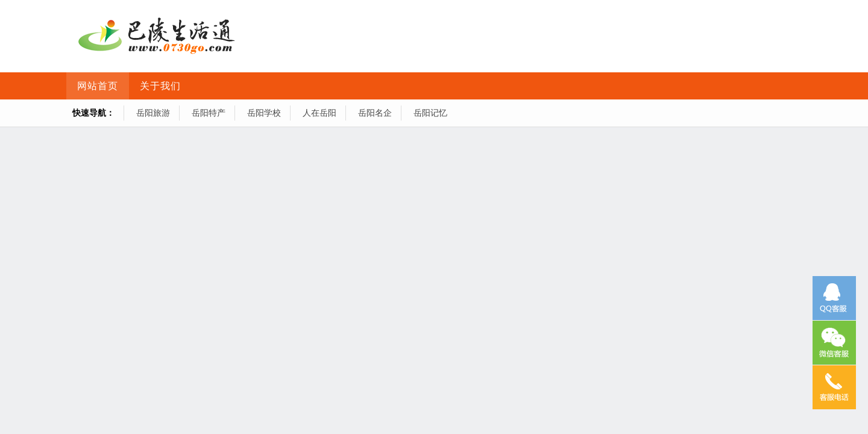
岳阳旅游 (153, 113)
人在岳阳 (319, 113)
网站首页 (98, 86)
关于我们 (160, 86)
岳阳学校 (264, 113)
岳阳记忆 (430, 113)
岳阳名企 (375, 113)
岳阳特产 (209, 113)
